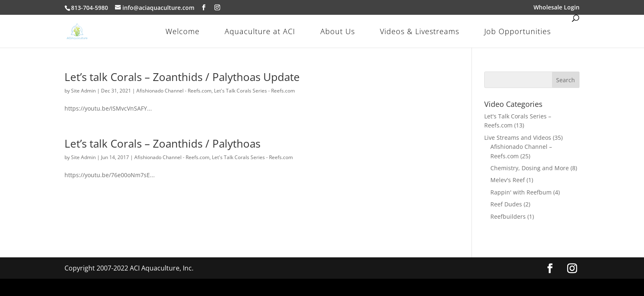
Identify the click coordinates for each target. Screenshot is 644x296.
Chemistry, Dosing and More (530, 168)
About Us (338, 31)
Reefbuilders (508, 216)
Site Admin (83, 91)
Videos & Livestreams (420, 31)
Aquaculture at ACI (260, 31)
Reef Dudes (506, 204)
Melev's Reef (508, 180)
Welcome (183, 31)
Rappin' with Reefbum (521, 192)
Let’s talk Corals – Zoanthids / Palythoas (162, 143)
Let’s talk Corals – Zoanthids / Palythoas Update (182, 77)
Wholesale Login (557, 8)
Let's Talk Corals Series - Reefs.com (254, 91)
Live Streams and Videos (518, 138)
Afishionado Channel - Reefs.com (174, 91)
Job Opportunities (517, 31)
